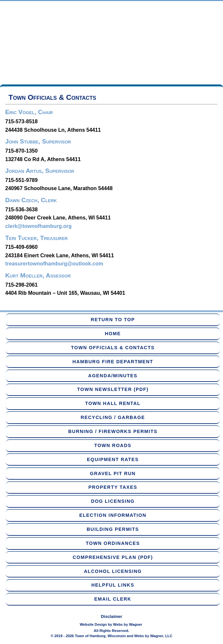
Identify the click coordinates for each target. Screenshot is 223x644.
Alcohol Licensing (113, 571)
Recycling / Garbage (113, 417)
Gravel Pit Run (113, 473)
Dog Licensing (113, 501)
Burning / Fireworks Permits (113, 431)
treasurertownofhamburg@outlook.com (54, 264)
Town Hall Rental (113, 403)
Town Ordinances (113, 543)
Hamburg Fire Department (113, 362)
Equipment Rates (113, 459)
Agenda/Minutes (113, 376)
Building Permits (113, 529)
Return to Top (113, 320)
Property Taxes (113, 487)
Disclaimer (112, 616)
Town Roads (113, 445)
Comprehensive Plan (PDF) (113, 557)
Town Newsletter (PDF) (113, 389)
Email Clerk (113, 599)
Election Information (113, 515)
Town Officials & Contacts (113, 348)
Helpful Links (113, 585)
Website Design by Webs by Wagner (111, 624)
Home (113, 334)
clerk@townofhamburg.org (38, 226)
